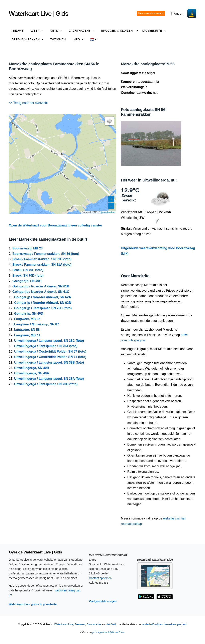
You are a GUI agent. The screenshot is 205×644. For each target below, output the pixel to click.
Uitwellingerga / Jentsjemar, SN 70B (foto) (46, 384)
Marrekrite (154, 31)
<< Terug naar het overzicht (28, 103)
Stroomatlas (94, 624)
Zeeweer (80, 624)
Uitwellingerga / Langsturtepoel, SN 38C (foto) (49, 341)
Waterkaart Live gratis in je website (33, 604)
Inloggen (177, 13)
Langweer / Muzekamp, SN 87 (37, 324)
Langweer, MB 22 (27, 319)
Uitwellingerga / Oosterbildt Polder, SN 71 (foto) (50, 357)
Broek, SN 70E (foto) (28, 270)
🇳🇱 (93, 39)
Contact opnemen (100, 578)
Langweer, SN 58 (27, 330)
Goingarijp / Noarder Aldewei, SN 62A (43, 297)
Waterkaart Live (64, 624)
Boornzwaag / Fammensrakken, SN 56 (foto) (46, 254)
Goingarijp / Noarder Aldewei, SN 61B (41, 286)
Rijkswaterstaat (107, 212)
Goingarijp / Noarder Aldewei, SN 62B (43, 303)
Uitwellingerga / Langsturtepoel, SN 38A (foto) (49, 379)
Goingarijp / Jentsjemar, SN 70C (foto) (43, 308)
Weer (37, 31)
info (78, 39)
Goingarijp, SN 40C (27, 281)
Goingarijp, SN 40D (29, 314)
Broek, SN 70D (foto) (28, 276)
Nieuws (18, 31)
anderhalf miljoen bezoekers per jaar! (165, 624)
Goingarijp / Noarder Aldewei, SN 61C (41, 292)
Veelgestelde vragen (103, 601)
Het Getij (111, 624)
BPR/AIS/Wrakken (28, 39)
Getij (56, 31)
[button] (109, 121)
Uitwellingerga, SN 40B (32, 368)
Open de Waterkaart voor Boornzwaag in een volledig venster (55, 225)
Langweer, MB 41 (27, 335)
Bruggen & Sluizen (117, 31)
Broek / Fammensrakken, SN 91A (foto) (42, 265)
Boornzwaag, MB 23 (28, 248)
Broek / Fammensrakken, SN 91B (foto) (42, 259)
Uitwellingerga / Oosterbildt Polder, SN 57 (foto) (50, 351)
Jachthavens (82, 31)
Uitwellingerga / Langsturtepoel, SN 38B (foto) (49, 362)
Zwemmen (58, 39)
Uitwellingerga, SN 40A (32, 373)
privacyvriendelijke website (109, 632)
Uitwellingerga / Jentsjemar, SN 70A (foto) (46, 346)
